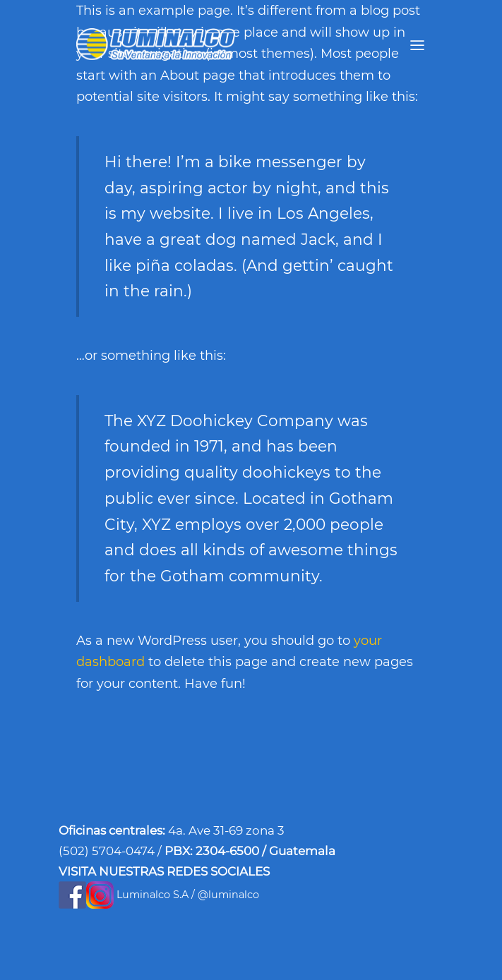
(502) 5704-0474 (108, 851)
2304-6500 (229, 851)
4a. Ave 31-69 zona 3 (226, 830)
